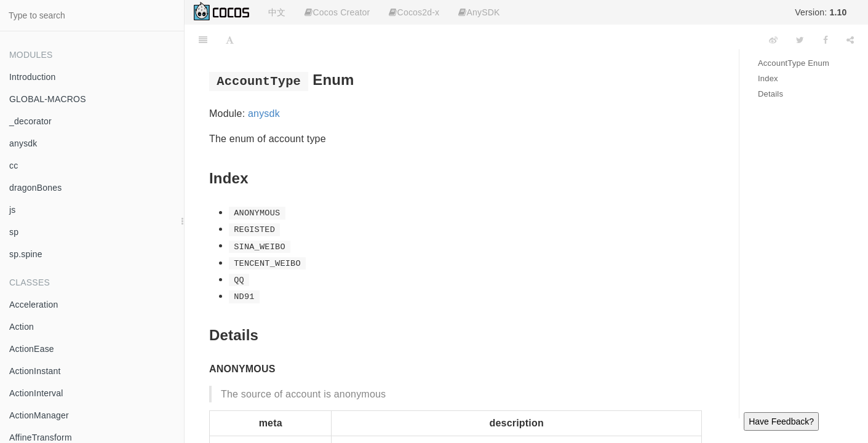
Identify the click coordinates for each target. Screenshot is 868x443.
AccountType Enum (794, 63)
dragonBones (36, 188)
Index (768, 78)
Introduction (33, 77)
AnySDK (479, 12)
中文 (277, 12)
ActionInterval (36, 393)
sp (14, 232)
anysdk (23, 143)
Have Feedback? (781, 421)
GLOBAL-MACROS (48, 99)
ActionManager (39, 415)
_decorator (30, 121)
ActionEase (32, 349)
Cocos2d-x (414, 12)
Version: (821, 12)
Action (22, 327)
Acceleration (34, 305)
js (13, 210)
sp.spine (26, 254)
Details (770, 94)
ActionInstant (35, 371)
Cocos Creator (337, 12)
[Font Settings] (230, 40)
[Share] (850, 40)
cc (14, 166)
